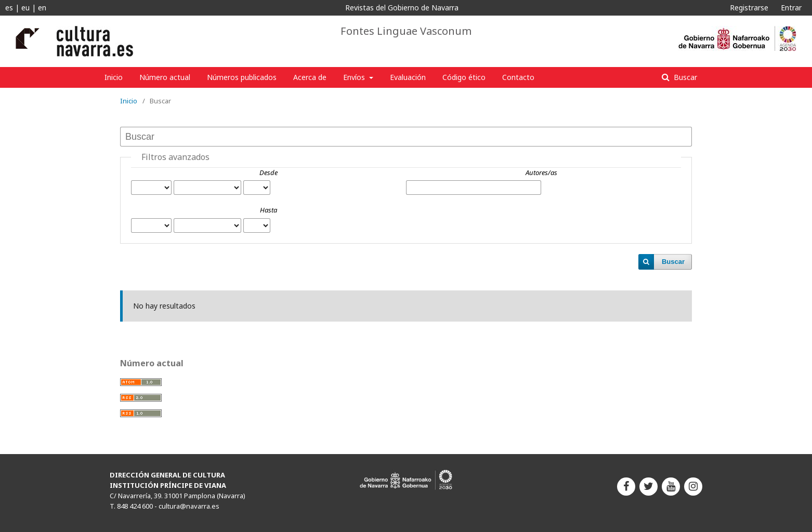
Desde (269, 172)
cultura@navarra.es (189, 506)
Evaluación (408, 77)
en (42, 8)
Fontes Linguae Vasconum (406, 31)
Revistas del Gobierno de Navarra (402, 8)
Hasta (269, 210)
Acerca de (310, 77)
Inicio (114, 77)
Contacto (518, 77)
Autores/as (541, 172)
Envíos (355, 77)
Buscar (684, 77)
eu (25, 8)
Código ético (464, 77)
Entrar (791, 8)
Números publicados (242, 77)
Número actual (165, 77)
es (9, 8)
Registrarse (749, 8)
